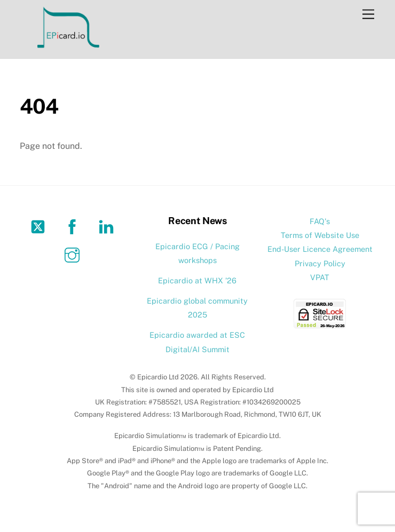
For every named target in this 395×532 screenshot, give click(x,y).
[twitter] (40, 226)
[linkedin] (108, 226)
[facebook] (74, 226)
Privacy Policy (320, 263)
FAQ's (320, 221)
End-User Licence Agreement (320, 249)
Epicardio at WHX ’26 (197, 280)
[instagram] (74, 254)
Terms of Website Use (320, 235)
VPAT (320, 277)
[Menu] (368, 15)
